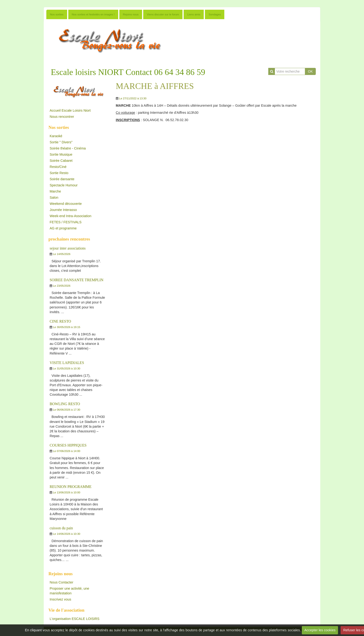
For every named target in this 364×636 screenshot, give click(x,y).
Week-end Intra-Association (71, 216)
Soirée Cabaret (61, 161)
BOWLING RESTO (65, 404)
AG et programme (63, 228)
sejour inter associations (68, 248)
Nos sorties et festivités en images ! (93, 14)
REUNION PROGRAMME (71, 487)
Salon (54, 197)
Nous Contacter (61, 582)
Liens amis (194, 14)
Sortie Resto (59, 173)
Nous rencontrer (62, 117)
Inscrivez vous (60, 599)
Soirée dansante (62, 179)
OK (310, 71)
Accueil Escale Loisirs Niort (70, 110)
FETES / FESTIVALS (66, 222)
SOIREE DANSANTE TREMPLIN (76, 280)
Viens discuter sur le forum (163, 14)
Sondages (215, 14)
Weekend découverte (66, 204)
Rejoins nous (131, 14)
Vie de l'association (66, 610)
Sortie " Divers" (61, 142)
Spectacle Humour (64, 185)
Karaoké (56, 136)
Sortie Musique (61, 154)
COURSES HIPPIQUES (68, 445)
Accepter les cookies (320, 630)
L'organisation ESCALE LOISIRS (75, 619)
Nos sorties (57, 14)
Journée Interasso (63, 210)
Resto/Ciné (58, 167)
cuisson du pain (61, 528)
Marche (55, 191)
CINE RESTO (60, 321)
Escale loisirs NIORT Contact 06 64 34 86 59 (128, 72)
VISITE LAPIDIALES (67, 363)
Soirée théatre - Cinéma (68, 148)
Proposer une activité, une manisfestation (69, 591)
